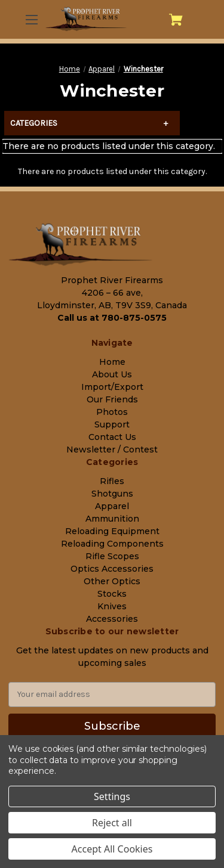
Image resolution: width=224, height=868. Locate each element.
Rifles (112, 481)
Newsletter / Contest (112, 449)
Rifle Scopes (112, 556)
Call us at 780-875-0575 (112, 318)
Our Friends (112, 399)
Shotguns (112, 494)
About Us (112, 374)
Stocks (112, 594)
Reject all (112, 823)
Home (112, 362)
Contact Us (112, 437)
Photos (112, 412)
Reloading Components (112, 544)
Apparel (112, 506)
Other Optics (112, 581)
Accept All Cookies (112, 849)
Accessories (112, 619)
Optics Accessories (112, 569)
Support (112, 424)
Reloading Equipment (112, 531)
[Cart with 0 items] (176, 20)
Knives (112, 606)
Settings (112, 796)
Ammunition (112, 519)
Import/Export (112, 387)
